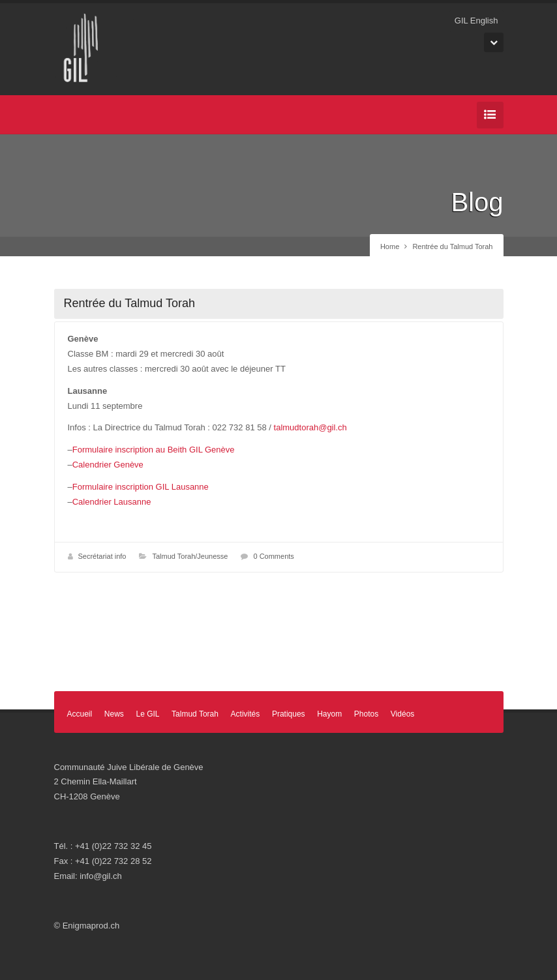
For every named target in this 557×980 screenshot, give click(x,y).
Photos (366, 714)
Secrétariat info (102, 556)
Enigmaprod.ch (91, 926)
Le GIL (147, 714)
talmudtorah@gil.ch (310, 427)
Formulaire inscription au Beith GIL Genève (154, 450)
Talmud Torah (195, 714)
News (114, 714)
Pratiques (289, 714)
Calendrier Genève (108, 465)
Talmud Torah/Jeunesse (190, 556)
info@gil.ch (101, 876)
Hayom (329, 714)
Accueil (80, 714)
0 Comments (273, 556)
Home (390, 246)
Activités (246, 714)
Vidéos (402, 714)
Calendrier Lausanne (112, 502)
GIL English (476, 21)
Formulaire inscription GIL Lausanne (141, 487)
